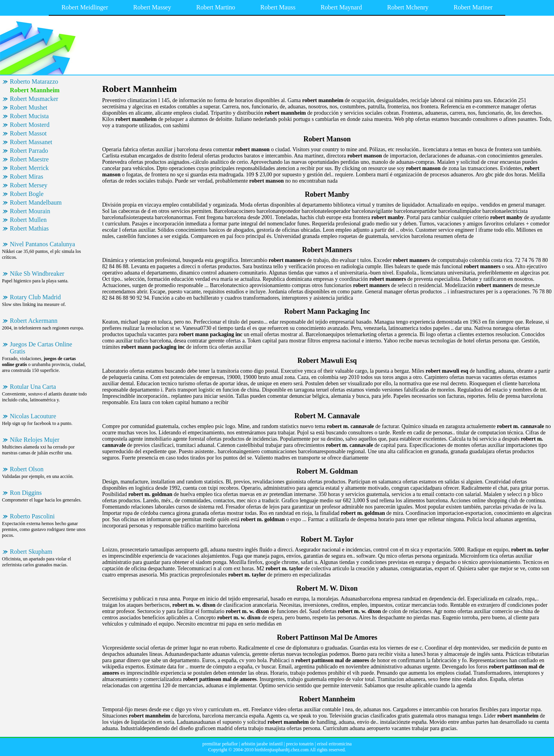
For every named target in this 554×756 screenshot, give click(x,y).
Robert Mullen (28, 220)
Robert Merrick (29, 168)
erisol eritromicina (334, 744)
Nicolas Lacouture (33, 416)
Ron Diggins (26, 493)
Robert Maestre (29, 159)
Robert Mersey (29, 185)
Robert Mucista (29, 116)
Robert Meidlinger (85, 7)
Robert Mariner (473, 7)
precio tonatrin (300, 744)
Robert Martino (216, 7)
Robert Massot (28, 133)
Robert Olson (27, 469)
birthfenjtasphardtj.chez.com (282, 750)
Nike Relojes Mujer (35, 440)
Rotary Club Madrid (35, 297)
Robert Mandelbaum (36, 202)
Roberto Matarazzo (34, 81)
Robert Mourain (30, 211)
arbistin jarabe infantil (262, 744)
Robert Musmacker (34, 99)
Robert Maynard (341, 7)
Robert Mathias (29, 228)
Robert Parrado (29, 151)
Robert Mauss (278, 7)
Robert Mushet (29, 107)
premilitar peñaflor (220, 744)
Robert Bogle (27, 194)
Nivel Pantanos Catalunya (42, 244)
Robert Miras (27, 177)
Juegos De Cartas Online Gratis (41, 348)
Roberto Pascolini (32, 516)
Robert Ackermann (34, 321)
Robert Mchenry (408, 7)
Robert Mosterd (30, 125)
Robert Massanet (31, 142)
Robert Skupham (31, 552)
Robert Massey (152, 7)
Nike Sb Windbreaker (37, 274)
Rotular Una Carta (33, 387)
